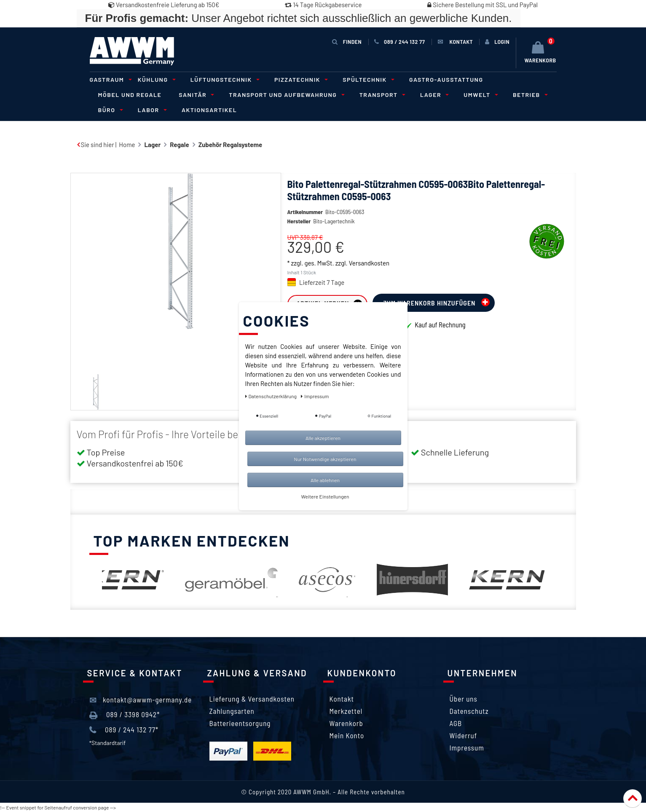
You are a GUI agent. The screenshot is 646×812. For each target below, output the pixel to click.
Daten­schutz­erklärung (272, 396)
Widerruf (464, 735)
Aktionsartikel (209, 110)
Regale (179, 145)
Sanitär (195, 95)
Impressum (467, 748)
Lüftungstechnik (224, 79)
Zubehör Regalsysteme (231, 145)
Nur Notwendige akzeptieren (325, 459)
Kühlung (155, 79)
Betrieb (529, 95)
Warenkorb (346, 723)
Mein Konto (347, 735)
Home (127, 145)
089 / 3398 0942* (125, 715)
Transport (381, 95)
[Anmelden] (497, 42)
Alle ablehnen (325, 480)
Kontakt (342, 699)
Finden (347, 42)
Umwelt (480, 95)
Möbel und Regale (130, 95)
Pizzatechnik (300, 79)
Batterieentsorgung (240, 723)
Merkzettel (346, 711)
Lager (433, 95)
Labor (151, 110)
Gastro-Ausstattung (446, 79)
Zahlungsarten (232, 711)
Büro (109, 110)
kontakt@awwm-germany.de (141, 700)
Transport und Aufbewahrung (285, 95)
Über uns (464, 699)
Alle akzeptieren (323, 438)
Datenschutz (469, 711)
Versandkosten (369, 263)
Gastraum (110, 79)
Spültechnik (367, 79)
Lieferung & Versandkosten (252, 699)
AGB (456, 723)
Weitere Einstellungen (325, 496)
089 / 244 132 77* (124, 730)
